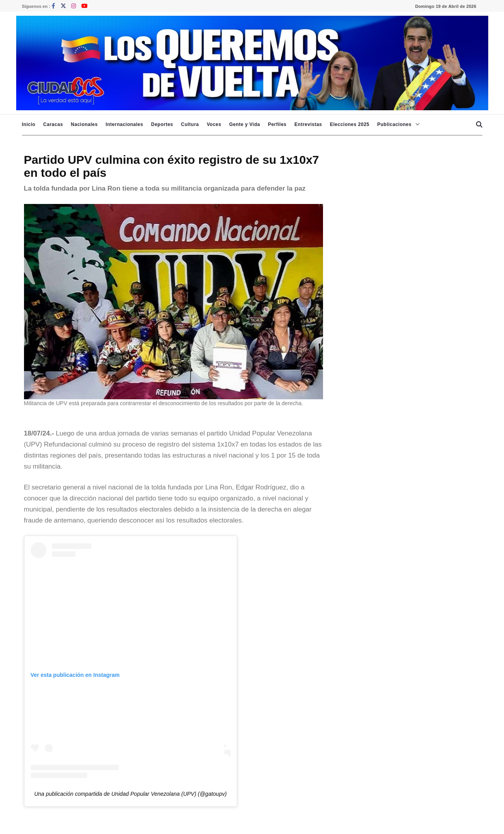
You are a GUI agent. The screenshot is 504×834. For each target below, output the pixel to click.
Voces (214, 124)
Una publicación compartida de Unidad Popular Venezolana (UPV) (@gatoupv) (130, 794)
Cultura (190, 124)
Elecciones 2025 (350, 124)
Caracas (53, 124)
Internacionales (124, 124)
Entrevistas (308, 124)
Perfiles (277, 124)
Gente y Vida (244, 124)
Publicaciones (394, 124)
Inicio (29, 124)
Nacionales (84, 124)
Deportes (162, 124)
